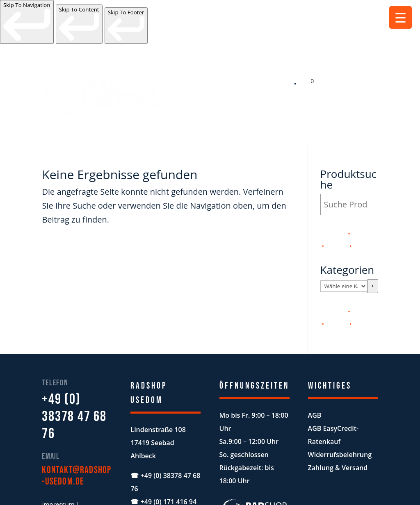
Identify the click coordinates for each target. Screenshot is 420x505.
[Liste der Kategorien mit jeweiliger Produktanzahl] (344, 241)
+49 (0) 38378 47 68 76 (74, 372)
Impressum (58, 459)
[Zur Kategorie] (372, 241)
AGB (315, 370)
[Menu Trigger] (401, 17)
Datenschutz (60, 473)
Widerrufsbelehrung (340, 409)
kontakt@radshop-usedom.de (76, 431)
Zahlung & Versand (338, 423)
